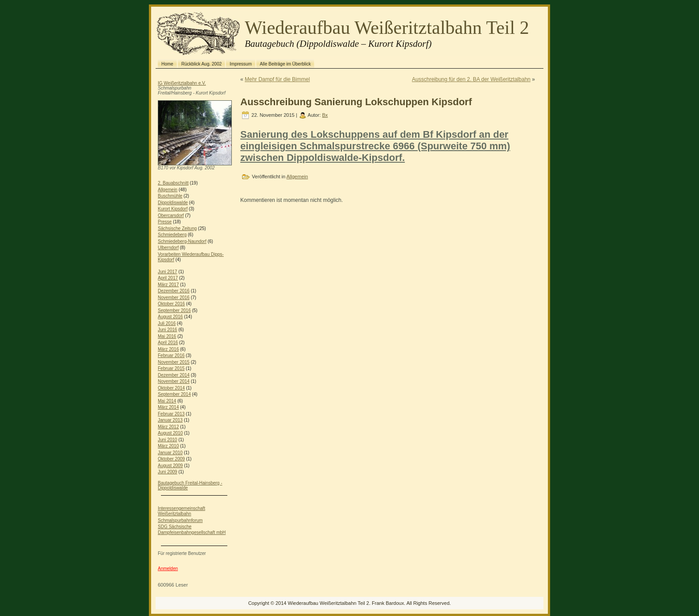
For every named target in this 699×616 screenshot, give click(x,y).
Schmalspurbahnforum (180, 520)
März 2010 (168, 446)
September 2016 (174, 310)
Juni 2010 (167, 440)
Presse (165, 222)
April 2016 (168, 343)
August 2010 (170, 433)
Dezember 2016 (174, 291)
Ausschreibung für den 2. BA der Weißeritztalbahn (471, 79)
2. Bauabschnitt (173, 183)
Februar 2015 (171, 368)
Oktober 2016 (171, 304)
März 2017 (168, 285)
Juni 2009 (167, 472)
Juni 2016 (167, 330)
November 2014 (174, 381)
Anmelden (168, 569)
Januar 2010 (170, 453)
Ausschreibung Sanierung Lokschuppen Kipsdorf (356, 102)
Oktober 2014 (171, 388)
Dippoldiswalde (173, 203)
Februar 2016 (171, 355)
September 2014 (174, 394)
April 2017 (168, 278)
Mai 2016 (167, 336)
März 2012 (168, 427)
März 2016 (168, 349)
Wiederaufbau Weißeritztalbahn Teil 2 (387, 28)
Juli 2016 (167, 323)
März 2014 (168, 407)
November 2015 (174, 362)
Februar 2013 (171, 414)
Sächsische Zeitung (177, 228)
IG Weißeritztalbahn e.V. (182, 83)
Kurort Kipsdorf (173, 209)
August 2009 (170, 466)
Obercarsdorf (171, 216)
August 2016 (170, 317)
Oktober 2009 (171, 459)
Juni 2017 (167, 272)
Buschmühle (170, 196)
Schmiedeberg (172, 235)
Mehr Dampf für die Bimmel (277, 79)
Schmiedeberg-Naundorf (182, 241)
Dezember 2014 (174, 375)
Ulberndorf (168, 248)
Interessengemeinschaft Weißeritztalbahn (181, 511)
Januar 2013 (170, 420)
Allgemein (168, 190)
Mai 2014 (167, 401)
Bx (325, 115)
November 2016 (174, 298)
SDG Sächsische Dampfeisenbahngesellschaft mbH (192, 530)
